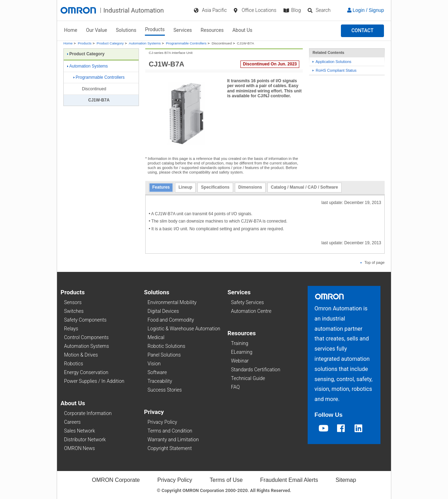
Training (240, 343)
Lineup (185, 187)
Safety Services (247, 302)
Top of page (372, 262)
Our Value (97, 30)
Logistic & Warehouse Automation (184, 329)
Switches (74, 311)
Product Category (110, 43)
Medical (156, 337)
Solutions (126, 30)
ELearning (242, 352)
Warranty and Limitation (173, 440)
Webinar (240, 361)
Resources (212, 30)
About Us (242, 30)
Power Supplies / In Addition (94, 381)
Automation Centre (251, 311)
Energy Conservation (86, 372)
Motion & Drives (81, 355)
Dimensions (250, 187)
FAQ (235, 387)
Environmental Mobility (172, 302)
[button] (362, 31)
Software (157, 372)
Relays (71, 329)
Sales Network (79, 431)
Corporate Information (88, 413)
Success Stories (165, 390)
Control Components (86, 337)
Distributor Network (85, 440)
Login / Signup (366, 10)
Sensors (73, 302)
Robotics (73, 364)
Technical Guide (248, 378)
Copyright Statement (170, 448)
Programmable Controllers (186, 43)
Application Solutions (332, 62)
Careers (72, 422)
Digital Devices (163, 311)
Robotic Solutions (167, 346)
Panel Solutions (164, 355)
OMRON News (79, 448)
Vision (154, 364)
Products (155, 29)
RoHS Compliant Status (335, 70)
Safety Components (85, 320)
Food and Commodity (171, 320)
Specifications (215, 187)
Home (71, 30)
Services (183, 30)
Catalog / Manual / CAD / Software (304, 187)
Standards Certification (256, 370)
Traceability (160, 381)
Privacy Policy (162, 422)
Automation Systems (145, 43)
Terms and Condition (170, 431)
